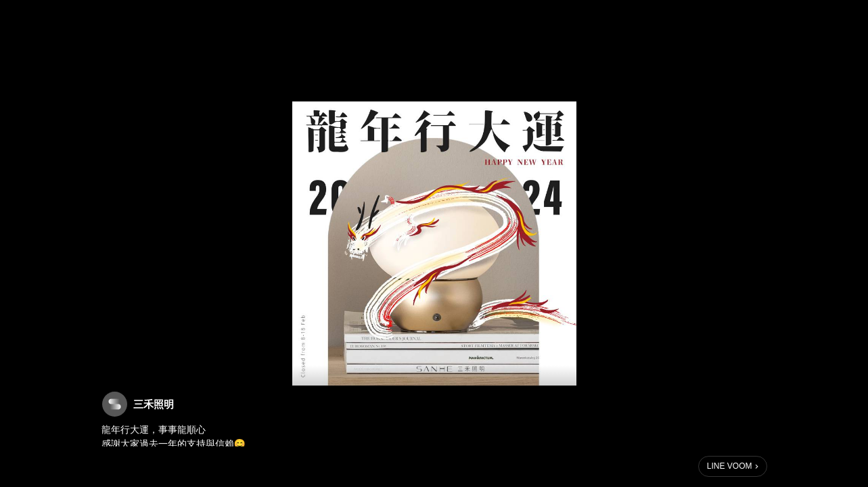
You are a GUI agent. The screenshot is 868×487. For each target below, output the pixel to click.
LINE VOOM (730, 466)
